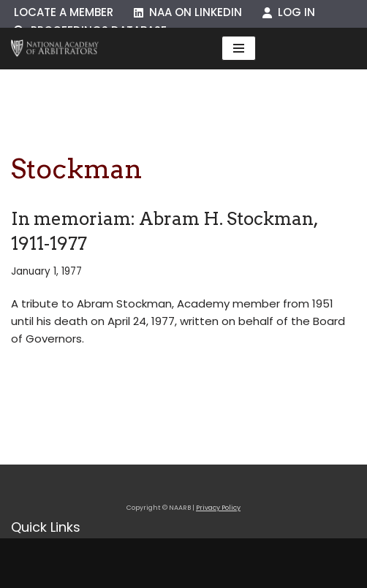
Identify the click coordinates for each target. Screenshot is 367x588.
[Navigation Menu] (239, 48)
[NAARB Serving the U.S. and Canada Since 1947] (55, 49)
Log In (289, 12)
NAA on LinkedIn (188, 12)
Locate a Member (64, 12)
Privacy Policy (218, 508)
